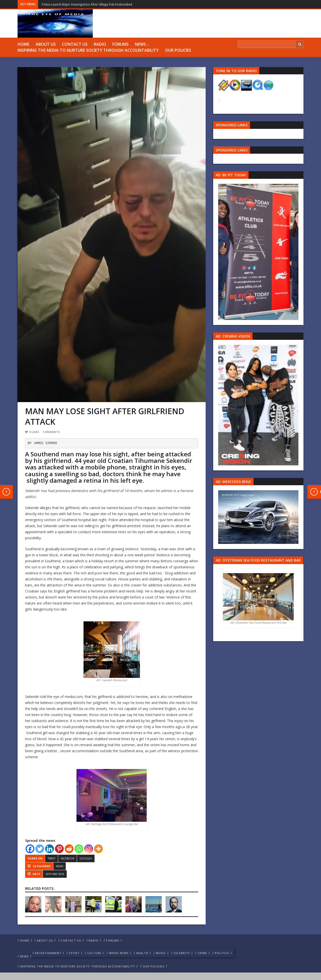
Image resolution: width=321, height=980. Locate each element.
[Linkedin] (50, 849)
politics (222, 953)
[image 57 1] (258, 251)
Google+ (86, 858)
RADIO (100, 44)
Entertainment (48, 953)
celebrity (182, 953)
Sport (74, 953)
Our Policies (178, 50)
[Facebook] (30, 849)
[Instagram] (89, 849)
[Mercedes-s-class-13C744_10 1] (258, 517)
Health (142, 953)
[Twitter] (40, 849)
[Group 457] (258, 405)
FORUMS (121, 44)
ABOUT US (46, 44)
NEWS (140, 44)
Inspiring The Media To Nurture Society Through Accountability (88, 50)
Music (161, 953)
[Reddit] (69, 849)
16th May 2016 (55, 874)
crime (202, 953)
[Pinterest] (59, 849)
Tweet (52, 858)
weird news (119, 953)
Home (23, 44)
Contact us (75, 44)
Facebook (67, 858)
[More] (98, 849)
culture (94, 953)
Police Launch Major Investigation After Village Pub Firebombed (87, 4)
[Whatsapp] (79, 849)
